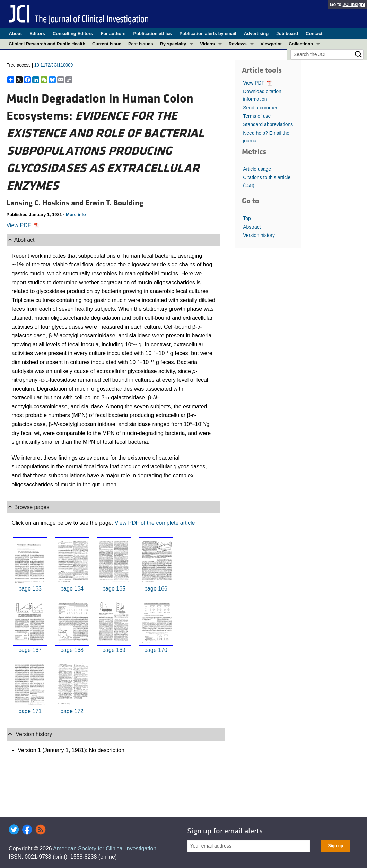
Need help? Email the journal (266, 137)
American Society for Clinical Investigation (105, 848)
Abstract (252, 227)
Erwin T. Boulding (114, 203)
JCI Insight (354, 4)
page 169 (114, 650)
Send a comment (261, 108)
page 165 (114, 589)
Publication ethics (152, 33)
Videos (207, 44)
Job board (287, 33)
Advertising (256, 33)
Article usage (257, 169)
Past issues (141, 44)
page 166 (156, 589)
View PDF (23, 225)
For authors (113, 33)
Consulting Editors (73, 33)
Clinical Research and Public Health (47, 44)
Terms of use (257, 116)
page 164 (72, 589)
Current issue (107, 44)
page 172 (72, 711)
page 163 (30, 589)
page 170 (156, 650)
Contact (314, 33)
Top (247, 218)
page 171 (30, 711)
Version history (259, 235)
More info (76, 215)
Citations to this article (267, 181)
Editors (37, 33)
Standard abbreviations (268, 124)
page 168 (72, 650)
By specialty (173, 44)
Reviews (238, 44)
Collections (301, 44)
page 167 (30, 650)
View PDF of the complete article (155, 523)
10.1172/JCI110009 (54, 65)
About (16, 33)
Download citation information (262, 95)
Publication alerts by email (208, 33)
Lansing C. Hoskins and (46, 203)
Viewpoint (271, 44)
